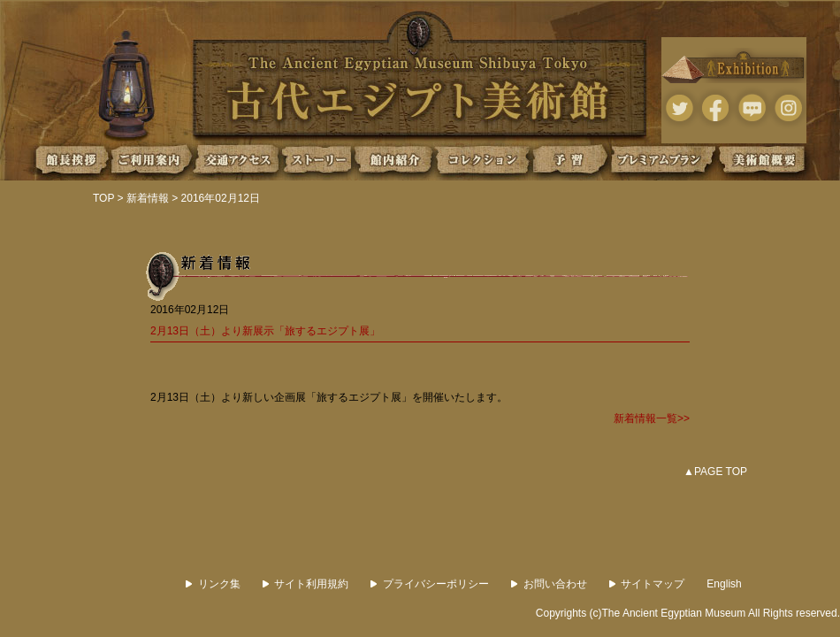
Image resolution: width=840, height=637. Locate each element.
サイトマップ (647, 584)
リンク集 (213, 584)
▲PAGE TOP (715, 472)
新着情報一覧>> (652, 418)
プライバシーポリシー (430, 584)
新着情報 (148, 198)
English (724, 584)
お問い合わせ (549, 584)
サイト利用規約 (306, 584)
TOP (103, 198)
